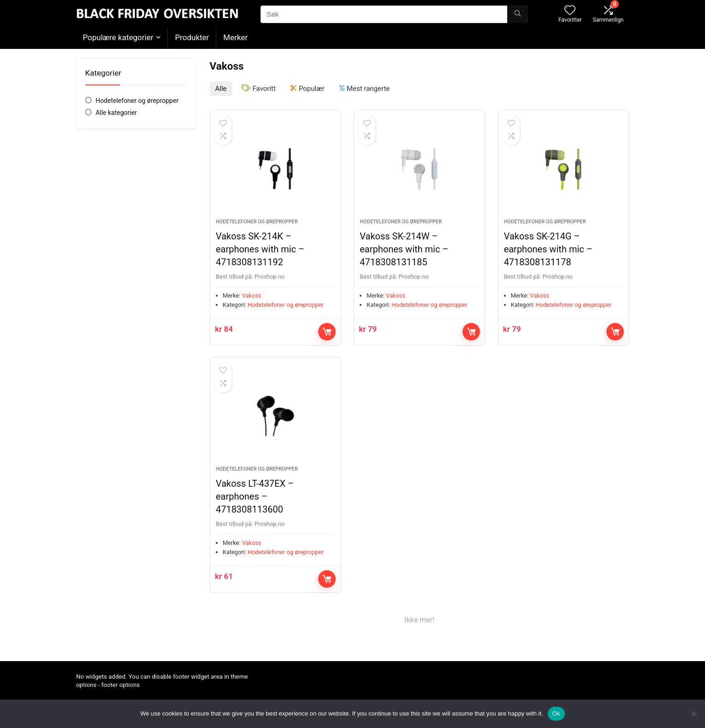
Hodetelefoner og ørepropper (137, 101)
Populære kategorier (118, 37)
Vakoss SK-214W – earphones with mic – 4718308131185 (404, 249)
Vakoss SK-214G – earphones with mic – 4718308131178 (548, 249)
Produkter (192, 37)
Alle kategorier (116, 113)
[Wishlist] (570, 11)
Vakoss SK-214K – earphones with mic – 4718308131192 (260, 249)
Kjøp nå (327, 332)
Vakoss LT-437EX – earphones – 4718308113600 (255, 496)
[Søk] (518, 14)
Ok (556, 713)
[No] (693, 714)
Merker (235, 37)
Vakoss (252, 295)
